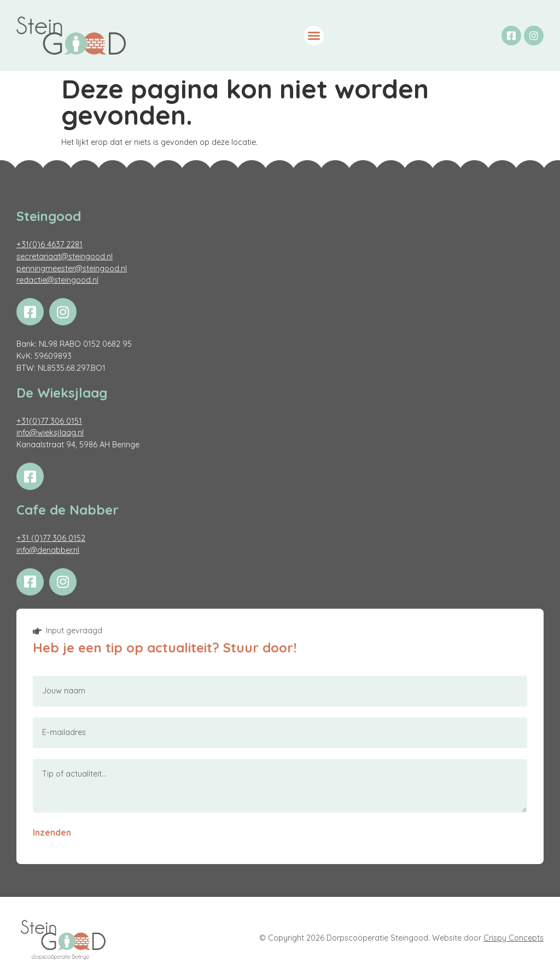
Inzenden (52, 832)
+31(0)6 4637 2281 (49, 244)
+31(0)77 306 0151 (49, 421)
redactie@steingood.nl (57, 280)
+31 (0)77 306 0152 (51, 538)
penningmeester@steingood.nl (72, 269)
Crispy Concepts (514, 938)
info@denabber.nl (48, 550)
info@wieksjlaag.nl (50, 433)
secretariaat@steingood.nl (65, 256)
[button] (314, 36)
